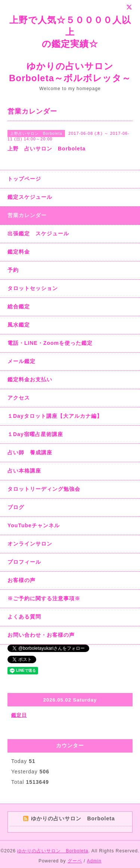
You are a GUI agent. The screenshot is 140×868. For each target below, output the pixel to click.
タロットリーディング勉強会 (44, 489)
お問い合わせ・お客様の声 (41, 635)
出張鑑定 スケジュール (38, 233)
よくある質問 (24, 617)
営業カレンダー (27, 215)
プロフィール (24, 562)
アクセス (19, 398)
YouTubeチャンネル (34, 525)
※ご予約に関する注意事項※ (44, 598)
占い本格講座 (24, 471)
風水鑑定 (19, 325)
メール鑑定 (21, 361)
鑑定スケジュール (30, 197)
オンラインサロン (30, 544)
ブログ (16, 507)
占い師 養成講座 (30, 452)
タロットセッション (33, 288)
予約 (13, 270)
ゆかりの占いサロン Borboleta (53, 851)
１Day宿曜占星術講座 (35, 434)
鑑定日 (19, 715)
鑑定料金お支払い (30, 379)
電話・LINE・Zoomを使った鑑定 (50, 343)
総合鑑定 (19, 306)
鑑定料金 (19, 252)
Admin (94, 861)
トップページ (24, 179)
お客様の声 (21, 580)
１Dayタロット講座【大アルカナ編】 (55, 416)
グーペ (75, 861)
